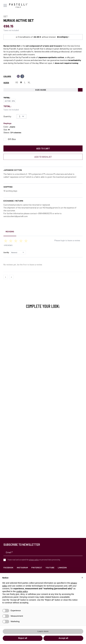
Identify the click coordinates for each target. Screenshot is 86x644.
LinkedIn (62, 567)
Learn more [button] (43, 631)
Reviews (10, 231)
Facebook (8, 567)
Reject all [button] (23, 638)
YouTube (50, 567)
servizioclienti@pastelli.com (16, 216)
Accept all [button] (63, 638)
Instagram (22, 567)
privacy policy (34, 560)
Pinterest (37, 567)
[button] (82, 578)
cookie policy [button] (22, 591)
